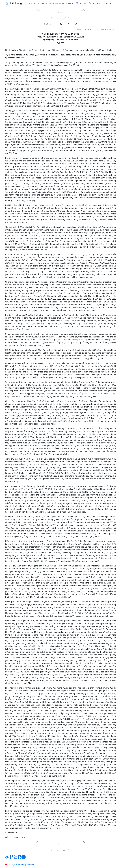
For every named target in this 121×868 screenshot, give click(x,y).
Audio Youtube (56, 3)
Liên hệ (106, 3)
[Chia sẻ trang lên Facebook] (20, 858)
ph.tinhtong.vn (15, 3)
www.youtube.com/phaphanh (20, 865)
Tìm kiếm (94, 3)
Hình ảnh (81, 3)
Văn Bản (42, 3)
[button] (59, 24)
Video (70, 3)
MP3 (31, 3)
